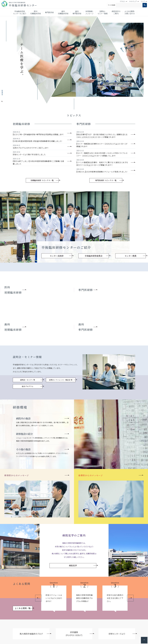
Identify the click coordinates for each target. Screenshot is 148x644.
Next (130, 598)
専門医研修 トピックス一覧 (106, 180)
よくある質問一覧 (23, 608)
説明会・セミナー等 (28, 380)
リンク (143, 1)
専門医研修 (49, 12)
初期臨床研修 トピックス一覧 (42, 180)
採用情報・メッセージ (89, 12)
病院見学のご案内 (116, 12)
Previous (38, 598)
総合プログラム (28, 386)
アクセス (122, 1)
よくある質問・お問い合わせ (130, 12)
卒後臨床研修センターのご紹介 (20, 12)
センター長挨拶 (57, 256)
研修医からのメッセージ (17, 475)
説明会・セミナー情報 (103, 12)
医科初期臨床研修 (36, 12)
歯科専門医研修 (77, 12)
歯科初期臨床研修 (63, 12)
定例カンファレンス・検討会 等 (61, 380)
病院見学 (73, 565)
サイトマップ (133, 1)
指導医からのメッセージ (91, 475)
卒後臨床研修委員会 (94, 256)
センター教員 (131, 256)
